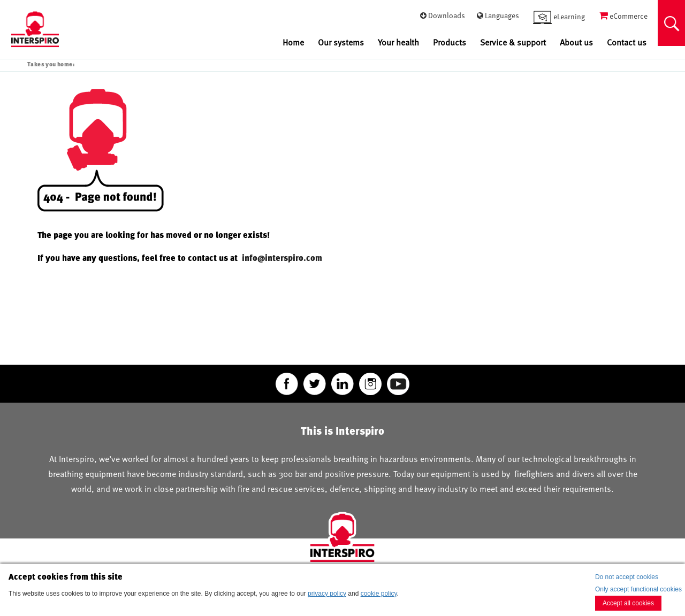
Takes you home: (51, 64)
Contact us (627, 43)
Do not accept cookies (627, 577)
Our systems (341, 43)
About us (576, 43)
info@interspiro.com (283, 258)
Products (450, 43)
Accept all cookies (628, 603)
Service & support (513, 43)
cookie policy (379, 594)
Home (293, 43)
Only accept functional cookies (638, 589)
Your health (398, 43)
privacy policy (327, 594)
